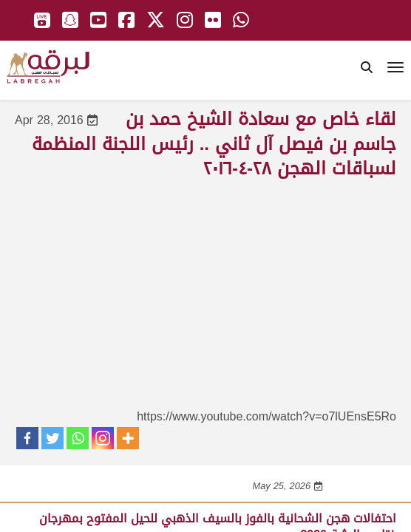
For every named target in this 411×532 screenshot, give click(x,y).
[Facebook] (27, 438)
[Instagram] (103, 438)
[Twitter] (52, 438)
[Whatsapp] (78, 438)
